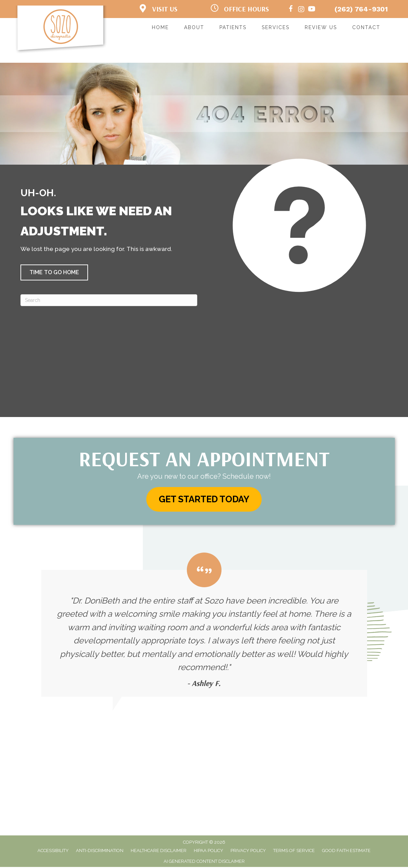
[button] (54, 272)
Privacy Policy (248, 852)
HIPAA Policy (209, 852)
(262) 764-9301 (361, 9)
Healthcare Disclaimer (159, 852)
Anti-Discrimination (100, 852)
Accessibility (53, 852)
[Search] (109, 300)
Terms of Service (294, 852)
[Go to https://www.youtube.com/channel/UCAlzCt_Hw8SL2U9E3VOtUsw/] (312, 10)
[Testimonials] (204, 626)
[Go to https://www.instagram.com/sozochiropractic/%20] (301, 10)
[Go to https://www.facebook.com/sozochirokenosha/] (291, 10)
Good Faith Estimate (346, 852)
